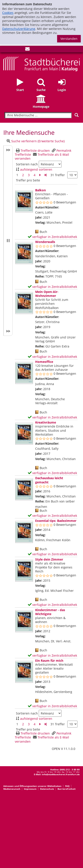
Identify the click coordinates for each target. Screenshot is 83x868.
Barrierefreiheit (67, 789)
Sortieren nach (27, 164)
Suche (41, 90)
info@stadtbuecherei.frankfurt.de (61, 774)
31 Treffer (58, 175)
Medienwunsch (12, 789)
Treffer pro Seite (28, 180)
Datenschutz (47, 789)
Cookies (8, 13)
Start (20, 90)
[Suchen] (77, 115)
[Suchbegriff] (38, 115)
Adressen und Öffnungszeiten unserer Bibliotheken (32, 786)
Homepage (41, 107)
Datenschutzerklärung (19, 29)
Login (62, 90)
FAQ (67, 786)
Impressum (30, 789)
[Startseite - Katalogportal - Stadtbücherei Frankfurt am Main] (41, 63)
